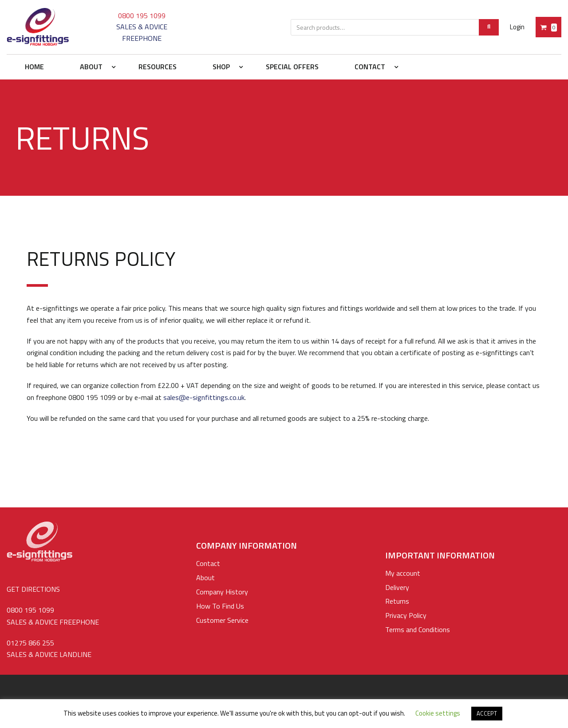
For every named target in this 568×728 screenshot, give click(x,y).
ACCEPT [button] (487, 713)
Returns (397, 601)
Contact (208, 563)
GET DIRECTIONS (33, 589)
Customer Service (222, 620)
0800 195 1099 (142, 16)
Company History (222, 592)
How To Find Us (220, 606)
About (205, 578)
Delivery (397, 587)
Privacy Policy (406, 615)
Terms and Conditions (418, 629)
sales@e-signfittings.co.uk (204, 397)
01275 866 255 (30, 643)
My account (403, 573)
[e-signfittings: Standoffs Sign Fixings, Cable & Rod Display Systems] (38, 27)
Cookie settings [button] (438, 713)
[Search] (489, 27)
